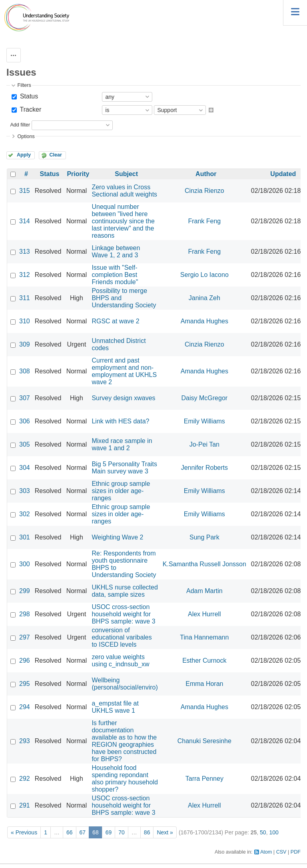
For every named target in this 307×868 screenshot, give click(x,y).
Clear (56, 155)
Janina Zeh (204, 298)
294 (25, 707)
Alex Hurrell (204, 614)
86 (147, 832)
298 (25, 614)
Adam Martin (204, 591)
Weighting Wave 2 (117, 537)
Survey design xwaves (123, 398)
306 (25, 421)
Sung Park (204, 537)
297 (25, 637)
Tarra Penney (204, 779)
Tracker (30, 109)
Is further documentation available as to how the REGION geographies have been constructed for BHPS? (124, 741)
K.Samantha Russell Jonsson (204, 564)
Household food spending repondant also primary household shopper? (125, 779)
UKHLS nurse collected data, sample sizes (125, 591)
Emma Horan (204, 684)
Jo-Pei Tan (204, 444)
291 (25, 805)
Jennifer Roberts (204, 468)
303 (25, 491)
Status (28, 96)
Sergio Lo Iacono (204, 275)
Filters (24, 85)
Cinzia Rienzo (204, 191)
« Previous (24, 832)
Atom (266, 852)
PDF (296, 852)
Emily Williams (204, 421)
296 (25, 661)
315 (25, 191)
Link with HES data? (120, 421)
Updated (283, 174)
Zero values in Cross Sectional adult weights (124, 191)
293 (25, 741)
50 (263, 832)
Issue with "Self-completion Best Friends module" (115, 275)
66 (70, 832)
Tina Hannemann (204, 637)
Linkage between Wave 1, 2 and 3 (116, 252)
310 (25, 321)
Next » (165, 832)
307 (25, 398)
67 (83, 832)
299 (25, 591)
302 (25, 514)
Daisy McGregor (205, 398)
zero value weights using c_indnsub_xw (120, 661)
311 (25, 298)
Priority (78, 174)
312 (25, 275)
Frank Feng (204, 221)
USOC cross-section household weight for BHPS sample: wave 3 (123, 614)
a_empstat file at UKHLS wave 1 (115, 707)
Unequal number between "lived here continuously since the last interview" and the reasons (123, 221)
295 (25, 684)
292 (25, 779)
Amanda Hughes (204, 321)
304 (25, 468)
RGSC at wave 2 (115, 321)
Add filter (20, 125)
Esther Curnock (204, 661)
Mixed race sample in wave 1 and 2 (122, 444)
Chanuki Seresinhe (204, 741)
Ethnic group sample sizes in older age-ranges (121, 491)
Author (206, 174)
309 (25, 344)
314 (25, 221)
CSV (281, 852)
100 (274, 832)
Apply (24, 155)
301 (25, 537)
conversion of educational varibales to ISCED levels (122, 637)
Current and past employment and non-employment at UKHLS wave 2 (124, 371)
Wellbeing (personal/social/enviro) (125, 684)
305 (25, 444)
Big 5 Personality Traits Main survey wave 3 (124, 468)
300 (25, 564)
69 (109, 832)
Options (26, 136)
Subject (126, 174)
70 (122, 832)
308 (25, 371)
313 (25, 252)
